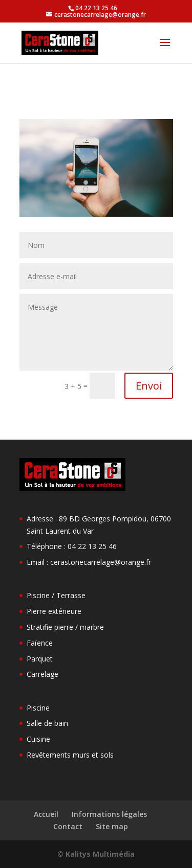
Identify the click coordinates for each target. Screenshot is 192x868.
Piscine (38, 708)
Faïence (40, 643)
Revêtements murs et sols (70, 755)
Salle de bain (47, 723)
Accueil (46, 814)
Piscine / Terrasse (56, 595)
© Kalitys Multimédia (96, 854)
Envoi (149, 386)
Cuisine (38, 739)
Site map (112, 826)
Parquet (40, 659)
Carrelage (42, 674)
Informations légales (109, 814)
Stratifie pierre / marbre (65, 627)
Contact (68, 826)
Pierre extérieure (54, 611)
